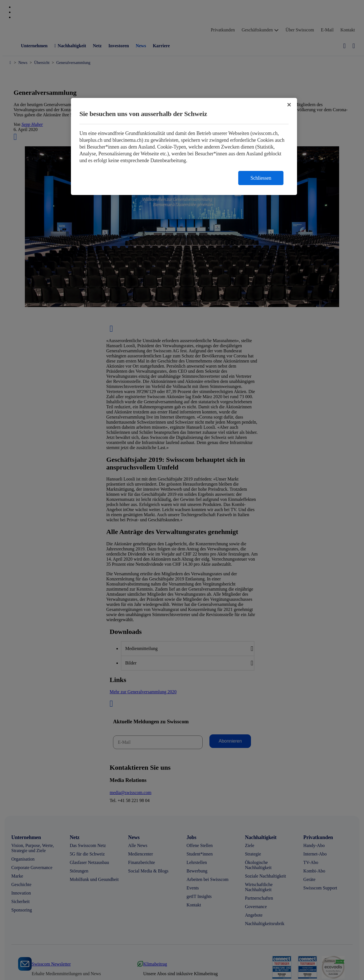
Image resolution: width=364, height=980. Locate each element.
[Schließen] (289, 105)
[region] (184, 146)
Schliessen (261, 178)
